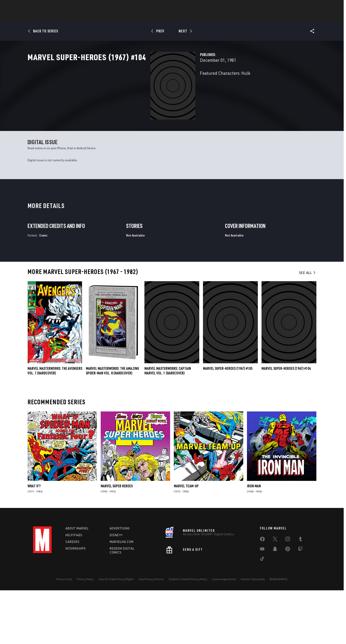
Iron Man (254, 540)
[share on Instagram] (288, 594)
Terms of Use (64, 633)
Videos (224, 16)
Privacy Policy (85, 633)
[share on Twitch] (300, 604)
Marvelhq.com (122, 596)
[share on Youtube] (262, 604)
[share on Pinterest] (288, 604)
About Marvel (77, 582)
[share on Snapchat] (275, 604)
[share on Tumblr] (300, 594)
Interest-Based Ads (253, 633)
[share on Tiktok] (262, 613)
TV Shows (203, 16)
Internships (76, 602)
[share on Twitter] (275, 594)
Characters (143, 16)
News (103, 16)
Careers (73, 596)
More (241, 16)
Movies (183, 16)
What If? (34, 540)
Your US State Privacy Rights (116, 633)
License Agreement (224, 633)
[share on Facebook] (262, 594)
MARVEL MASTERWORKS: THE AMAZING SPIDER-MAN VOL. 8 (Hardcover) (112, 425)
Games (165, 16)
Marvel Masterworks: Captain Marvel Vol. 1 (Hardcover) (168, 425)
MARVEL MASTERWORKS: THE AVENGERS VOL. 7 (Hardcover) (55, 425)
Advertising (120, 582)
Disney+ (116, 589)
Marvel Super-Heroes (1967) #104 (286, 422)
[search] (305, 6)
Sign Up (65, 6)
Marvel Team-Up (186, 540)
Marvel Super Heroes (117, 540)
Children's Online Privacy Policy (188, 633)
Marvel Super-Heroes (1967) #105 (228, 422)
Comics (120, 16)
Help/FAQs (74, 589)
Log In (50, 6)
